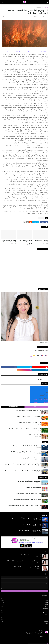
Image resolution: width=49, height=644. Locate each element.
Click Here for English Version (41, 351)
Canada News (25, 619)
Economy (25, 604)
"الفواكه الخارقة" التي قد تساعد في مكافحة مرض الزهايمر (29, 416)
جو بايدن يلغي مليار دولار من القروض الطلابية (32, 524)
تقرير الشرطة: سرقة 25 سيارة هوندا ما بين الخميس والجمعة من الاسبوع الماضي (24, 505)
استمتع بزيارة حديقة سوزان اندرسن (33, 487)
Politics (25, 600)
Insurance (25, 621)
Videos (25, 623)
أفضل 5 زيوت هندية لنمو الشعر (34, 435)
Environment (38, 7)
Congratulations (13, 407)
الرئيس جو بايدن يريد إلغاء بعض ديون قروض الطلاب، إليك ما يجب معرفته (26, 518)
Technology (25, 613)
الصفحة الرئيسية (45, 7)
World (25, 607)
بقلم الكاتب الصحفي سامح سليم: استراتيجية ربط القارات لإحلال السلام (26, 567)
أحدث (46, 285)
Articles (25, 617)
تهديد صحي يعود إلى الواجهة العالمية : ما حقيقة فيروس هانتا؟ (28, 410)
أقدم (3, 285)
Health (36, 407)
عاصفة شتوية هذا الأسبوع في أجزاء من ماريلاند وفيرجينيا (29, 481)
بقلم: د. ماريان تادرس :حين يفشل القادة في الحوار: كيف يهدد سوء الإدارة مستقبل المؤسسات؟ (22, 561)
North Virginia (25, 615)
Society (25, 602)
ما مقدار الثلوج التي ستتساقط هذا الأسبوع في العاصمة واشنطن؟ (9, 241)
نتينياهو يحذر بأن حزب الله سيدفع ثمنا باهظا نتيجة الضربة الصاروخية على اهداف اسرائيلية (23, 470)
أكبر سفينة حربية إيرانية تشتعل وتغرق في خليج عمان (30, 530)
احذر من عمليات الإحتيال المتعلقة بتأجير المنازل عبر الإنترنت (28, 493)
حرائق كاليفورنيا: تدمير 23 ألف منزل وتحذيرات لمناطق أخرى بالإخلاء (25, 242)
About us (3, 642)
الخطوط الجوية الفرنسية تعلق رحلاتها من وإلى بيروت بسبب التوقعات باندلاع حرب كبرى (23, 464)
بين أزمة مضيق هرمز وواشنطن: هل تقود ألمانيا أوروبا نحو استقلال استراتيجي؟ (25, 452)
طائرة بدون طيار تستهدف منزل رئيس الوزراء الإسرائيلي (29, 458)
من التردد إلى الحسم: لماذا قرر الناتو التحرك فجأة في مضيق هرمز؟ (27, 446)
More (31, 356)
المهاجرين (25, 611)
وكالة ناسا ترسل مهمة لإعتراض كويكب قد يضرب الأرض (41, 241)
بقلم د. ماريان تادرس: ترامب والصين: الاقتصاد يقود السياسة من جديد (27, 555)
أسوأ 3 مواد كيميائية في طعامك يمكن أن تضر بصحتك (30, 423)
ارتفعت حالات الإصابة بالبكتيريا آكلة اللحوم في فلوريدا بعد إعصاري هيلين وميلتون (24, 429)
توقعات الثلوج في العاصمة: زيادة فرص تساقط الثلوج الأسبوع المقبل (27, 499)
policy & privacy (10, 642)
